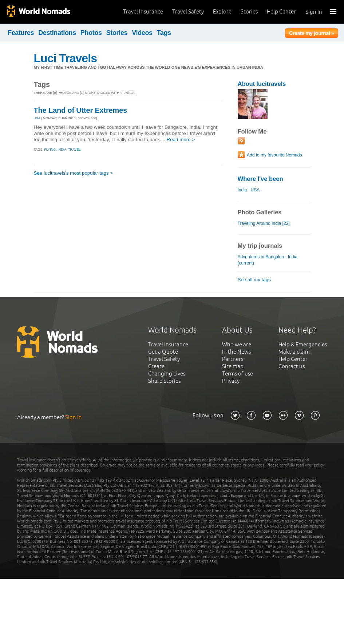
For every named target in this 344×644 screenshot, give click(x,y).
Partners (233, 359)
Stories (249, 11)
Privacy (231, 381)
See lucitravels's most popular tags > (74, 173)
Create (156, 366)
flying (50, 150)
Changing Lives (167, 373)
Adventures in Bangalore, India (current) (268, 260)
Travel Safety (188, 11)
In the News (236, 352)
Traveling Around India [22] (264, 223)
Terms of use (238, 373)
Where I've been (260, 179)
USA (37, 118)
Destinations (57, 33)
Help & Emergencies (303, 344)
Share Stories (164, 381)
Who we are (237, 344)
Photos (91, 33)
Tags (164, 33)
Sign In (314, 12)
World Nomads (38, 12)
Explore (222, 11)
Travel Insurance (143, 11)
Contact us (292, 366)
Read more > (181, 140)
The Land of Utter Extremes (81, 110)
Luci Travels (65, 58)
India (242, 190)
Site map (233, 366)
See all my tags (254, 280)
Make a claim (294, 352)
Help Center (281, 11)
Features (21, 33)
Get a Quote (163, 352)
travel (74, 150)
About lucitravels (262, 84)
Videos (142, 33)
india (62, 150)
